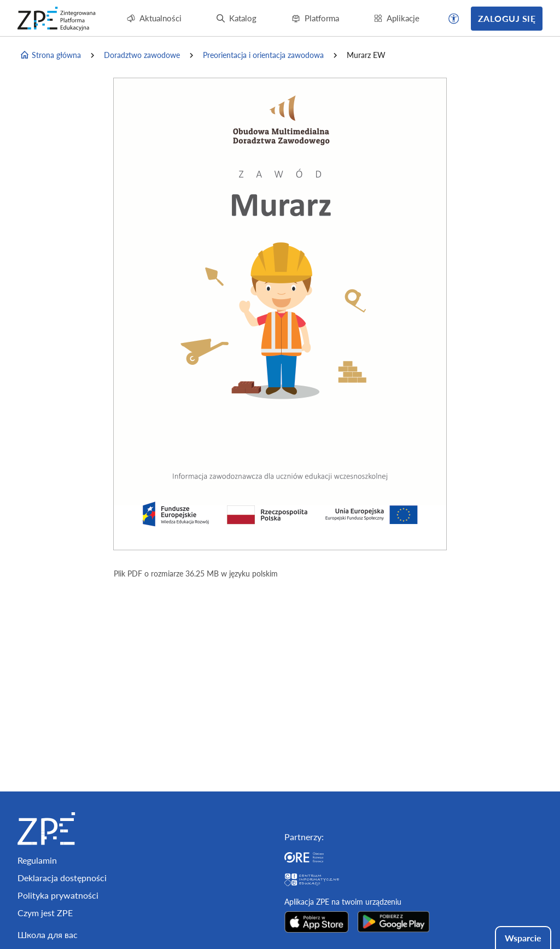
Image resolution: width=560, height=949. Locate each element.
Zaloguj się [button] (507, 18)
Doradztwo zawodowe (142, 55)
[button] (454, 19)
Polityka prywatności (58, 895)
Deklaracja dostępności (62, 878)
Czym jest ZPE (45, 913)
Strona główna (50, 55)
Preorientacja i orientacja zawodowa (263, 55)
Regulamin (37, 860)
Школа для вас (48, 935)
